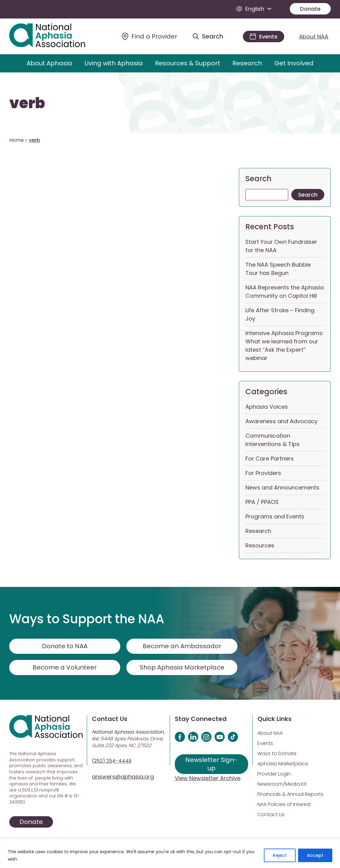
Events (265, 743)
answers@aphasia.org (123, 777)
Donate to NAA (65, 646)
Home (16, 140)
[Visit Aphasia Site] (54, 36)
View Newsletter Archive (208, 778)
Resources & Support (188, 63)
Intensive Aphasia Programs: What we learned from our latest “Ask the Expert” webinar (285, 346)
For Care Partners (270, 459)
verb (27, 103)
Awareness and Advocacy (281, 421)
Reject (280, 855)
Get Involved (294, 63)
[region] (170, 853)
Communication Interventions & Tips (272, 440)
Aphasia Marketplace (283, 764)
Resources (260, 545)
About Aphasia (49, 63)
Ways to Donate (277, 753)
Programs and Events (275, 516)
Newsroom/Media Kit (282, 784)
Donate (310, 9)
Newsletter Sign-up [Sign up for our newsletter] (211, 764)
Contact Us (271, 815)
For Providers (263, 473)
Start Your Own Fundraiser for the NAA (281, 246)
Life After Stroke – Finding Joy (280, 314)
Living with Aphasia (114, 63)
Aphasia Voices (267, 407)
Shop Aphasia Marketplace (182, 667)
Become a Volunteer (65, 667)
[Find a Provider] (150, 36)
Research (247, 63)
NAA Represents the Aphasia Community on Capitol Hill (285, 292)
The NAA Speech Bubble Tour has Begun (278, 269)
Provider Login (274, 774)
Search (258, 179)
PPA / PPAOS (262, 502)
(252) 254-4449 (112, 761)
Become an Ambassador (182, 646)
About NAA (314, 37)
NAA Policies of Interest (284, 804)
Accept (315, 855)
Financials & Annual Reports (290, 794)
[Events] (264, 37)
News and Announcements (282, 487)
